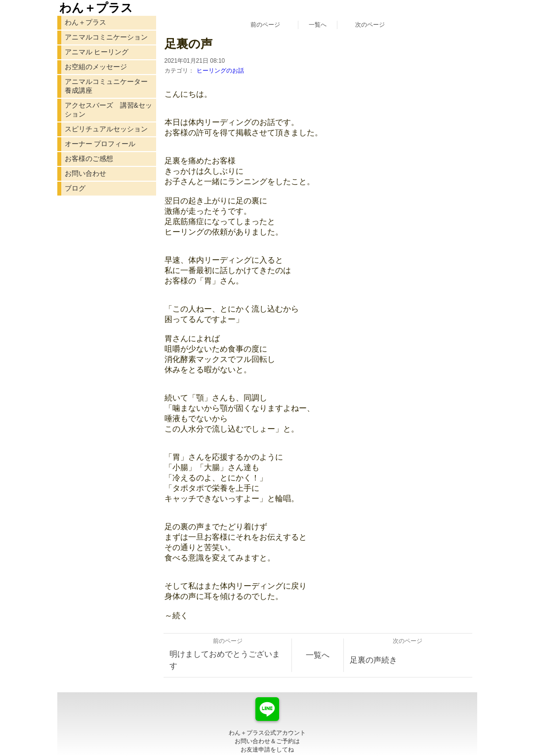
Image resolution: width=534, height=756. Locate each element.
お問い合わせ (85, 173)
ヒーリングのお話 (220, 71)
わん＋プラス (85, 22)
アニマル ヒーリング (97, 52)
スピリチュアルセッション (106, 129)
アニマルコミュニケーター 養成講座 (106, 86)
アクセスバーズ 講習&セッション (108, 110)
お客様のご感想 (89, 159)
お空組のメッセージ (96, 67)
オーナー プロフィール (100, 144)
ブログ (75, 188)
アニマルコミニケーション (106, 37)
